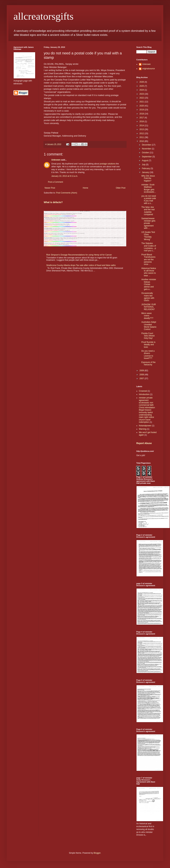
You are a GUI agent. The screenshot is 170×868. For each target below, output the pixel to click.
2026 (142, 82)
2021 (142, 102)
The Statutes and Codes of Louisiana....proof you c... (149, 247)
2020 (142, 106)
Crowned (143, 391)
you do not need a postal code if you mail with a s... (149, 200)
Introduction (144, 394)
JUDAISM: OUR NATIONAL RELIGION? (149, 307)
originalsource (149, 69)
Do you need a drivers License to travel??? (148, 355)
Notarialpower (145, 426)
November (147, 149)
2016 (142, 121)
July (144, 165)
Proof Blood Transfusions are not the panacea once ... (148, 260)
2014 (142, 126)
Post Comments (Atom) (67, 193)
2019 (142, 110)
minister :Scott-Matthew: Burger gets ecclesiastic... (149, 188)
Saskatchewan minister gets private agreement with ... (148, 223)
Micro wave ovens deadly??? (147, 316)
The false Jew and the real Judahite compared (148, 211)
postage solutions (107, 164)
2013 (142, 129)
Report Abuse (144, 443)
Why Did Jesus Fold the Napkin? (148, 178)
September (147, 157)
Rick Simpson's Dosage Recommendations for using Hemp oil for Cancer (79, 255)
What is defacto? (53, 202)
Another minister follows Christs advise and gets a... (149, 284)
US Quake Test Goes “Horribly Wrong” (148, 236)
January (146, 172)
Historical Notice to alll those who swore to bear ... (149, 272)
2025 (142, 86)
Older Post (121, 188)
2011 (142, 137)
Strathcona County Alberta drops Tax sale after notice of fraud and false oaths (81, 265)
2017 (142, 118)
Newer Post (50, 188)
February (146, 168)
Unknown (56, 160)
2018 (142, 114)
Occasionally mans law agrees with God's (148, 297)
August (145, 161)
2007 (142, 378)
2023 (142, 94)
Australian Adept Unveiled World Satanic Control (149, 326)
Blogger (97, 853)
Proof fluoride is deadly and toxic (148, 345)
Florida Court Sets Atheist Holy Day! (148, 336)
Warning (143, 429)
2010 (142, 141)
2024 (142, 90)
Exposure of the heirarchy (148, 363)
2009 (142, 371)
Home (86, 188)
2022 (142, 98)
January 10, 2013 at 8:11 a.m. (65, 176)
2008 (142, 375)
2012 (142, 133)
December (147, 145)
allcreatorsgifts (44, 16)
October (146, 153)
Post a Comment (55, 182)
